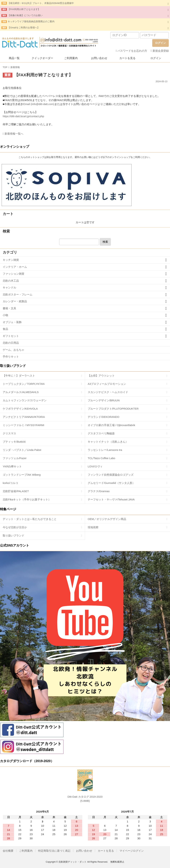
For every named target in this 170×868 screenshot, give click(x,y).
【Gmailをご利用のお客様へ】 (24, 28)
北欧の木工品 (11, 281)
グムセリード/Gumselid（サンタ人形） (111, 483)
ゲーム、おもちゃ (13, 350)
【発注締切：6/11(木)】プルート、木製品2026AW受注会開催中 (41, 3)
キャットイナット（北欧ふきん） (108, 442)
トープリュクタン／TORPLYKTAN (24, 384)
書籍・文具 (9, 308)
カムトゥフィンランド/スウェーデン (25, 400)
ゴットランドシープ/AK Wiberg (22, 475)
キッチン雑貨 (11, 260)
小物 (5, 315)
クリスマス (9, 433)
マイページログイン (132, 851)
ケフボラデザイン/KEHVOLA (20, 409)
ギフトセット (11, 336)
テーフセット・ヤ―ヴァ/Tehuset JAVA (111, 499)
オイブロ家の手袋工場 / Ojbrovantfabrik (111, 425)
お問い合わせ (99, 58)
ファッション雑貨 (13, 274)
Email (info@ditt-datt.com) (39, 104)
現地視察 (93, 527)
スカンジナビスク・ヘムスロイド (108, 392)
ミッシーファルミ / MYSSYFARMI (23, 425)
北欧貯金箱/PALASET (16, 491)
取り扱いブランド (13, 535)
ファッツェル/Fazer (15, 458)
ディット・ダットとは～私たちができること (30, 519)
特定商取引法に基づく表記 (54, 851)
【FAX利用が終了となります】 (24, 9)
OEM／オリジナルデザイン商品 (107, 519)
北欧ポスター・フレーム (18, 294)
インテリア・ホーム (15, 267)
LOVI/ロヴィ (95, 466)
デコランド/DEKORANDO (104, 417)
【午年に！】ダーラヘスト (19, 376)
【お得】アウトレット (101, 376)
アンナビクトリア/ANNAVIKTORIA (24, 417)
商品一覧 (14, 58)
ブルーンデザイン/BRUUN (104, 400)
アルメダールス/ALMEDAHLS (21, 392)
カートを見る (127, 58)
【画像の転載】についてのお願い (25, 15)
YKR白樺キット (12, 466)
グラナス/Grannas (99, 491)
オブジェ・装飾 (12, 322)
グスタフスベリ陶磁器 (101, 433)
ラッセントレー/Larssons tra (105, 450)
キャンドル (9, 287)
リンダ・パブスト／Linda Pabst (22, 450)
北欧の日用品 (11, 343)
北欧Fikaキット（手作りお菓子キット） (27, 499)
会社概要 (8, 851)
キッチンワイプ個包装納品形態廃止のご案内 (31, 21)
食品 (5, 329)
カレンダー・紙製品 (15, 301)
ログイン (156, 58)
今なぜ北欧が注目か (15, 527)
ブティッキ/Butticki (14, 442)
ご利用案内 (71, 58)
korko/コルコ (10, 483)
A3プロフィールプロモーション (107, 384)
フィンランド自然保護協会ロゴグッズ (111, 475)
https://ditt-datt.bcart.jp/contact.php (23, 116)
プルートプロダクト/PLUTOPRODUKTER (113, 409)
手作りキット (11, 357)
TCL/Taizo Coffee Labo (101, 458)
